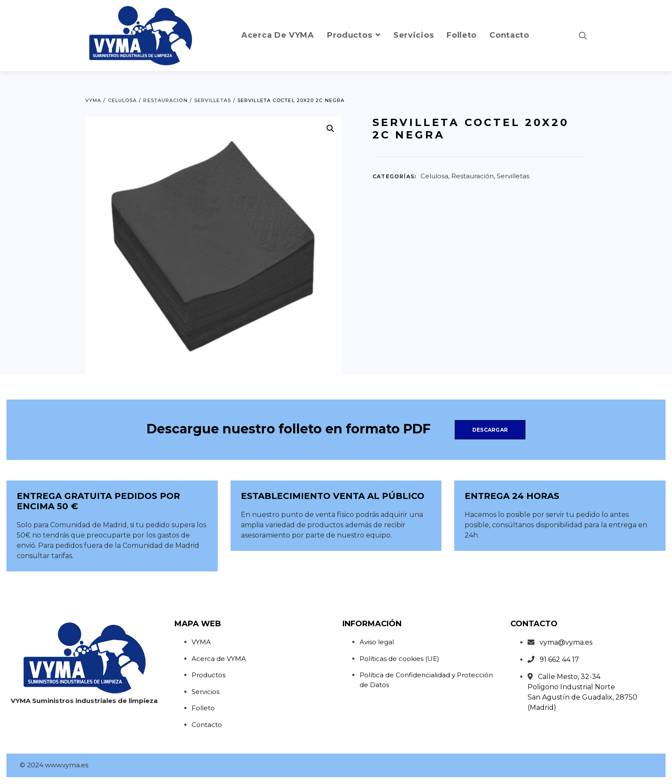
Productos (208, 675)
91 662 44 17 (559, 659)
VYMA (201, 642)
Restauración (472, 176)
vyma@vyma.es (566, 642)
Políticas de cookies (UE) (399, 659)
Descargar (490, 430)
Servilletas (513, 176)
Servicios (205, 692)
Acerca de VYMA (219, 659)
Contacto (207, 725)
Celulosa (434, 176)
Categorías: (394, 176)
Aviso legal (377, 642)
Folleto (203, 708)
